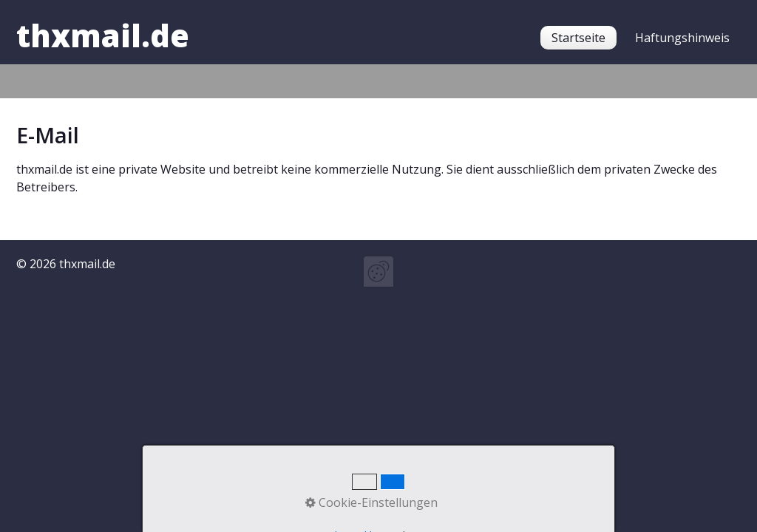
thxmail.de (103, 35)
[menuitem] (578, 38)
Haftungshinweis (682, 38)
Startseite (578, 38)
